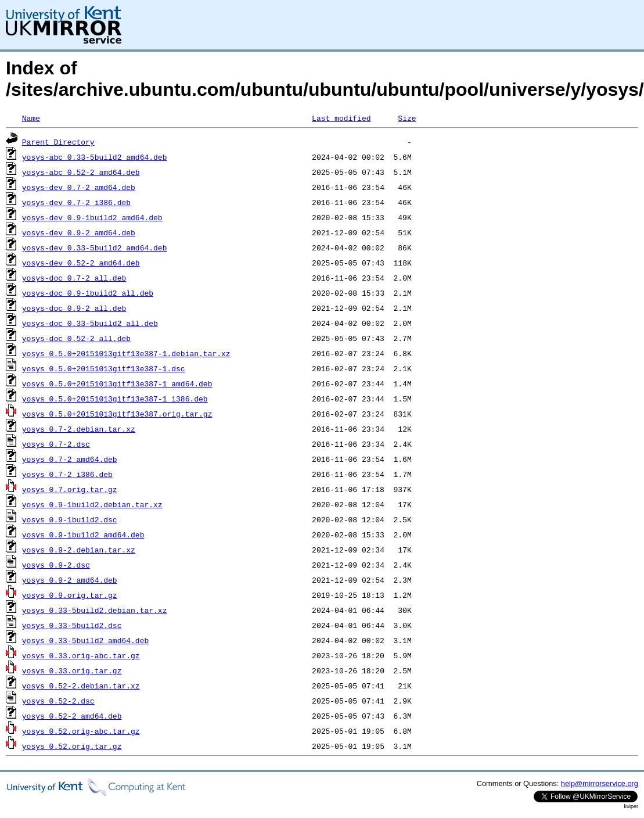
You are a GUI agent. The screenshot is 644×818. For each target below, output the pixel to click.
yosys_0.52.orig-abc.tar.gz (81, 731)
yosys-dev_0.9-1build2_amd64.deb (92, 217)
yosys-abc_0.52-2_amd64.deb (81, 172)
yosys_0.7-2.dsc (56, 444)
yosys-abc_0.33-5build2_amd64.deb (95, 157)
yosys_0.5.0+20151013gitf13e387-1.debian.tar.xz (126, 353)
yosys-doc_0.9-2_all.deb (74, 308)
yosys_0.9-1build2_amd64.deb (83, 534)
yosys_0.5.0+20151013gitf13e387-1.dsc (104, 368)
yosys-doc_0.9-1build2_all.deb (88, 293)
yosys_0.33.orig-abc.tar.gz (81, 655)
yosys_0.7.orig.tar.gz (70, 489)
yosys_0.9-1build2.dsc (70, 519)
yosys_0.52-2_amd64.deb (72, 716)
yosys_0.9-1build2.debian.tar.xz (92, 504)
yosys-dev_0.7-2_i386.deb (76, 202)
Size (407, 118)
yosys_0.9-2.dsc (56, 565)
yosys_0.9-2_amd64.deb (70, 580)
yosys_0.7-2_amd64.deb (70, 459)
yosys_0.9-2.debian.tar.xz (79, 550)
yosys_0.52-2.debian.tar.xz (81, 686)
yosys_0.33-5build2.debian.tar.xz (95, 610)
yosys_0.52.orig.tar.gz (72, 746)
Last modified (341, 118)
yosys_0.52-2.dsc (58, 701)
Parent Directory (58, 142)
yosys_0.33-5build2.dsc (72, 625)
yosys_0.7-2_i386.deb (67, 474)
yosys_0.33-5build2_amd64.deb (85, 640)
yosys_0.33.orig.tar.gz (72, 670)
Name (31, 118)
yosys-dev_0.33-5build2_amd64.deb (95, 247)
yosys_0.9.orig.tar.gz (70, 595)
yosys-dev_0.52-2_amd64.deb (81, 263)
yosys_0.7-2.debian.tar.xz (79, 429)
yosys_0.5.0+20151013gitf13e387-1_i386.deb (115, 399)
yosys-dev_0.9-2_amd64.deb (79, 232)
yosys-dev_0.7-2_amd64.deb (79, 187)
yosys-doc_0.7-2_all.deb (74, 278)
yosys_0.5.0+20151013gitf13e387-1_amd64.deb (117, 383)
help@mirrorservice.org (600, 783)
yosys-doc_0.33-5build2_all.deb (90, 323)
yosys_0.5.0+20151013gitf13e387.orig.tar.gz (117, 414)
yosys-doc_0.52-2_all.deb (76, 338)
